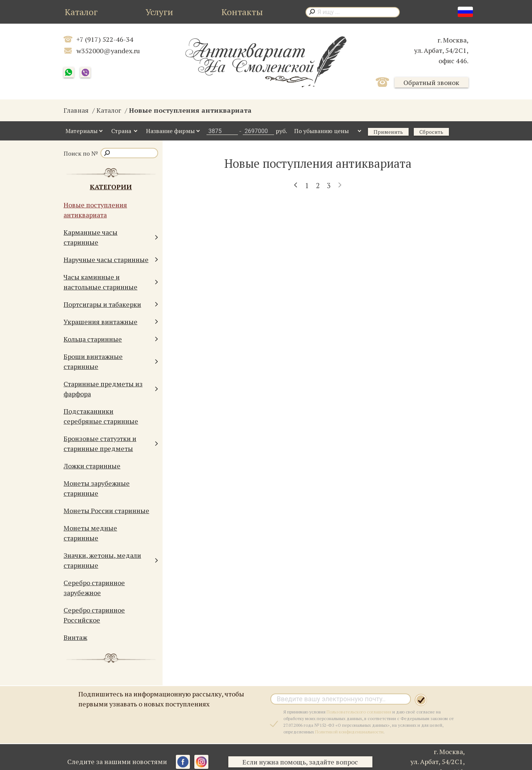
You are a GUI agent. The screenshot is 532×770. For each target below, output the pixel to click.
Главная (76, 110)
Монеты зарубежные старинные (97, 488)
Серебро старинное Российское (94, 615)
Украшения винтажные (111, 322)
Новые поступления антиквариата (95, 210)
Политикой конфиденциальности (349, 732)
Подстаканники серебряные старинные (101, 416)
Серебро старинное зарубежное (94, 588)
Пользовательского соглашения (359, 712)
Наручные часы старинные (111, 260)
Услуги (159, 12)
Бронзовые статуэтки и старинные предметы (111, 443)
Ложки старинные (92, 466)
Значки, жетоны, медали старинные (111, 560)
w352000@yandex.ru (108, 51)
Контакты (242, 12)
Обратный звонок (431, 82)
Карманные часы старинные (111, 237)
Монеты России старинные (106, 510)
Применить (388, 132)
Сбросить (431, 132)
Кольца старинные (111, 339)
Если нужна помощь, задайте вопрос (301, 762)
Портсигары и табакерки (111, 304)
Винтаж (75, 637)
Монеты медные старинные (90, 533)
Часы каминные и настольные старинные (111, 282)
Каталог (81, 12)
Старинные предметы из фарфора (111, 389)
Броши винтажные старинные (111, 361)
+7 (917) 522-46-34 (105, 39)
